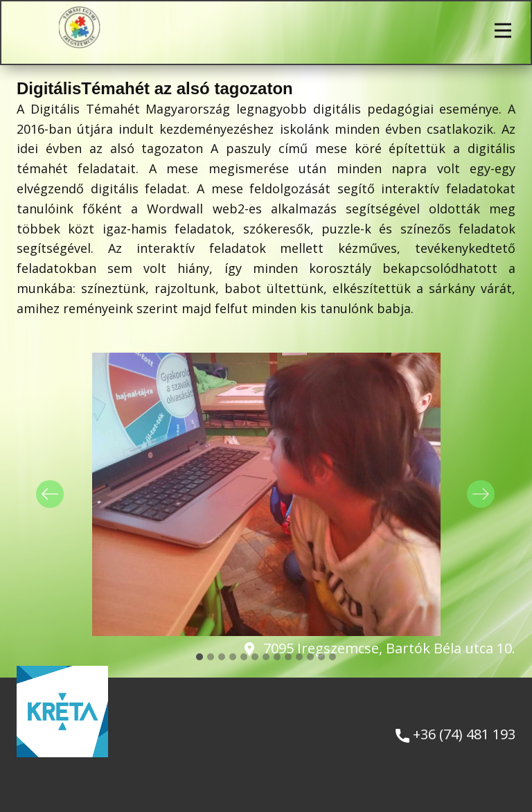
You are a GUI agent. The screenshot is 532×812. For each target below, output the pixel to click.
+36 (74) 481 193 (455, 735)
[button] (50, 494)
